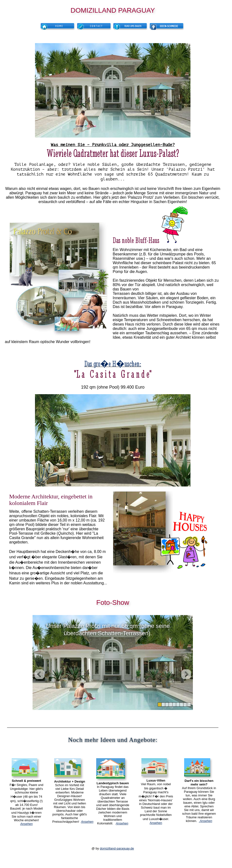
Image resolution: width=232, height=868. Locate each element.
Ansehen (156, 823)
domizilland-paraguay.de (117, 848)
